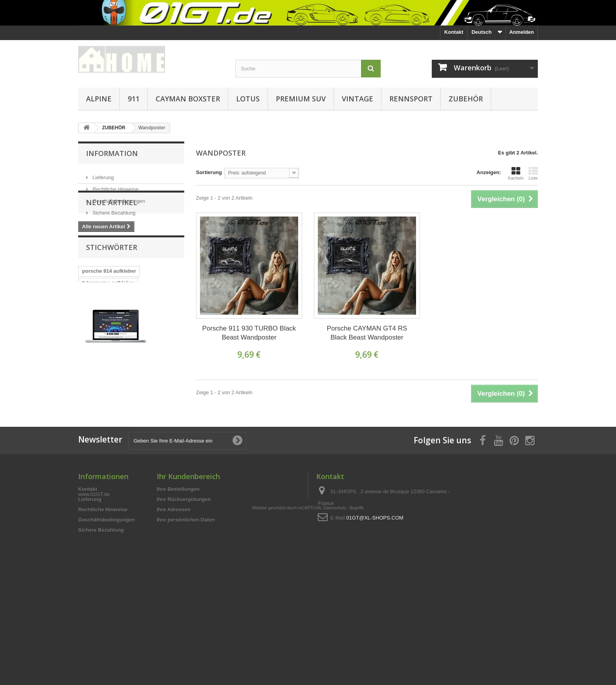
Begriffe (357, 636)
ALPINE (99, 99)
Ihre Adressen (174, 589)
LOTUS (248, 99)
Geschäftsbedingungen (118, 198)
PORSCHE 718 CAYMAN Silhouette (125, 399)
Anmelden (522, 32)
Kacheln (516, 173)
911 (134, 99)
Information (112, 153)
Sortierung (209, 172)
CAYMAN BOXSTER (188, 99)
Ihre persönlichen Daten (186, 599)
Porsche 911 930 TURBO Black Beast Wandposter (249, 333)
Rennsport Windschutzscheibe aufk (125, 375)
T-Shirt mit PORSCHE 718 (113, 352)
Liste (533, 173)
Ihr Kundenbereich (188, 556)
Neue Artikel (112, 239)
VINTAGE (357, 99)
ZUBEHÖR (466, 99)
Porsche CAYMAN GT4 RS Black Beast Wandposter (367, 333)
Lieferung (103, 174)
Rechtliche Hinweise (115, 186)
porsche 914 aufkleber (109, 316)
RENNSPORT (411, 99)
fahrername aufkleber (108, 328)
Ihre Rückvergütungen (184, 579)
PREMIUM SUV (301, 99)
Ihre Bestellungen (178, 568)
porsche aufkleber (156, 363)
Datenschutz (335, 636)
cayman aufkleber (104, 363)
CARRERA (166, 352)
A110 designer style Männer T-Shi (123, 387)
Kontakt (454, 32)
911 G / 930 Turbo (103, 340)
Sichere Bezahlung (113, 210)
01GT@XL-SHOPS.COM (375, 597)
